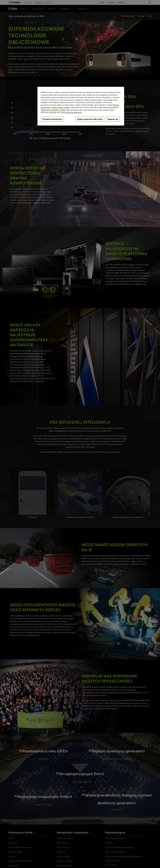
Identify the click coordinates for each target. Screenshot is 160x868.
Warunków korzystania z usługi (53, 110)
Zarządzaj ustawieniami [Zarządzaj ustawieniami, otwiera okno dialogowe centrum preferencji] (52, 119)
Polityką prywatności (74, 112)
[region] (81, 106)
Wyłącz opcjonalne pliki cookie (90, 119)
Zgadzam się (113, 119)
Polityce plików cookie (60, 107)
